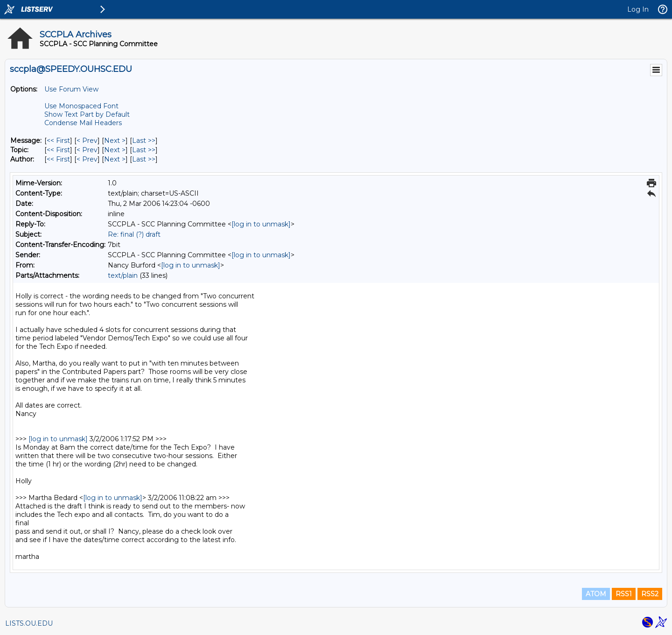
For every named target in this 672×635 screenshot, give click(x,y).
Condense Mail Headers (83, 123)
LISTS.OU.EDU (29, 623)
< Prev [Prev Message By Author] (87, 159)
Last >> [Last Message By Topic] (144, 150)
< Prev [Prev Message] (87, 141)
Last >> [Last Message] (144, 141)
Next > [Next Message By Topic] (115, 150)
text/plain (123, 275)
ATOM (596, 594)
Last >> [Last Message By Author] (144, 159)
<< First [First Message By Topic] (58, 150)
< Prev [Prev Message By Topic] (87, 150)
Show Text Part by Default (87, 114)
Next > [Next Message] (115, 141)
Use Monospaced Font (81, 106)
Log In (638, 9)
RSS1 (624, 594)
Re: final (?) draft (134, 234)
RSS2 (650, 594)
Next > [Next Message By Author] (115, 159)
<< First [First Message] (58, 141)
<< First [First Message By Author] (58, 159)
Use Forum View (71, 89)
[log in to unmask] (261, 224)
